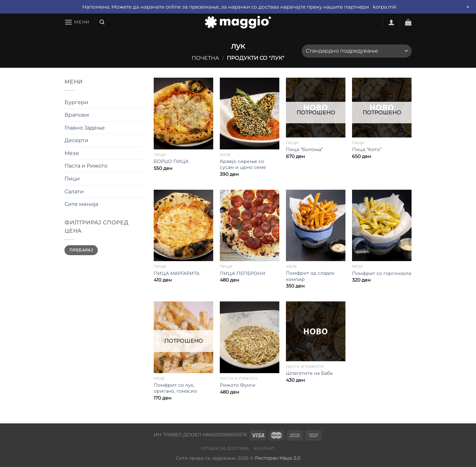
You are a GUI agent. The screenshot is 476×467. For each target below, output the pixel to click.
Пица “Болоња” (304, 149)
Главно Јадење (85, 128)
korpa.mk (385, 7)
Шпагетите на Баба (309, 373)
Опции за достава (225, 448)
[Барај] (102, 22)
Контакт (264, 448)
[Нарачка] (357, 51)
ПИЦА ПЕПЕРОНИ (243, 273)
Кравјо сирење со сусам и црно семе (243, 164)
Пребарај (81, 250)
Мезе (72, 153)
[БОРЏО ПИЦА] (183, 113)
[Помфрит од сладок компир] (316, 225)
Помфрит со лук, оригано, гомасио (175, 388)
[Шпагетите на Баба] (316, 331)
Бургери (76, 102)
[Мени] (77, 22)
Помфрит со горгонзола (382, 273)
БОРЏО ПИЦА (171, 161)
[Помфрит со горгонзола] (382, 225)
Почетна (205, 58)
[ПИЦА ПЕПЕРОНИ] (250, 225)
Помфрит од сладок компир (310, 276)
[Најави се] (391, 22)
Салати (74, 192)
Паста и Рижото (86, 166)
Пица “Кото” (367, 149)
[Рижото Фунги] (250, 337)
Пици (72, 179)
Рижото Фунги (238, 385)
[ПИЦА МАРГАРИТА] (183, 225)
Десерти (76, 140)
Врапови (77, 115)
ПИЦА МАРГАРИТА (177, 273)
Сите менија (81, 204)
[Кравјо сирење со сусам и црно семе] (250, 113)
